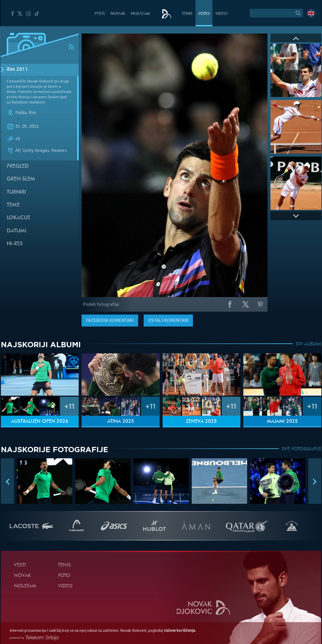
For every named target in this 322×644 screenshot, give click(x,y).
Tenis (187, 14)
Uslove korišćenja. (180, 630)
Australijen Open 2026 (40, 422)
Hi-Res (15, 244)
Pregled (18, 166)
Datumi (16, 231)
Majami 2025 (282, 422)
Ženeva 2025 (201, 422)
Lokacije (19, 218)
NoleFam (140, 14)
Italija (21, 113)
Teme (13, 205)
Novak (118, 14)
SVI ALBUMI (309, 344)
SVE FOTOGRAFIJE (302, 449)
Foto (204, 14)
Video (221, 14)
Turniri (16, 192)
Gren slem (21, 179)
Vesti (100, 14)
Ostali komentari (168, 320)
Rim (33, 113)
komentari (110, 320)
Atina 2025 (121, 422)
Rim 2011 (17, 70)
